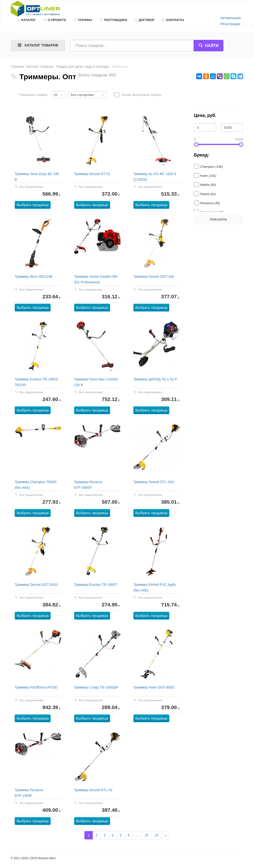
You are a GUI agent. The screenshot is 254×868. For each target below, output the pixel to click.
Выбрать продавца (33, 205)
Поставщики (113, 20)
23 (157, 835)
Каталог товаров (40, 67)
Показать (218, 219)
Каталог (26, 20)
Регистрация (230, 24)
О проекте (55, 20)
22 (147, 835)
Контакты (173, 20)
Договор (144, 20)
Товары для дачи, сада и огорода (82, 67)
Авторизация (231, 18)
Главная (17, 67)
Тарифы (83, 20)
